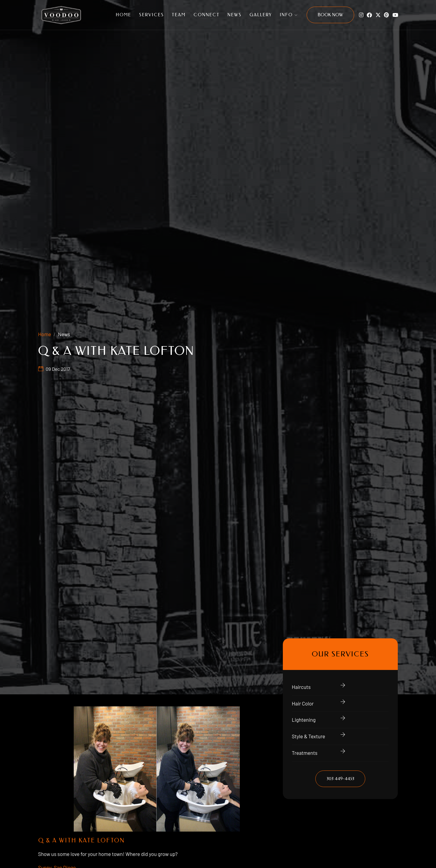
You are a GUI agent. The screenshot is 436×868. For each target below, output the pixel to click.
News (235, 15)
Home (124, 15)
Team (179, 15)
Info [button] (289, 15)
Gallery (261, 15)
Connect (207, 15)
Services (152, 15)
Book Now (330, 15)
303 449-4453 (340, 779)
